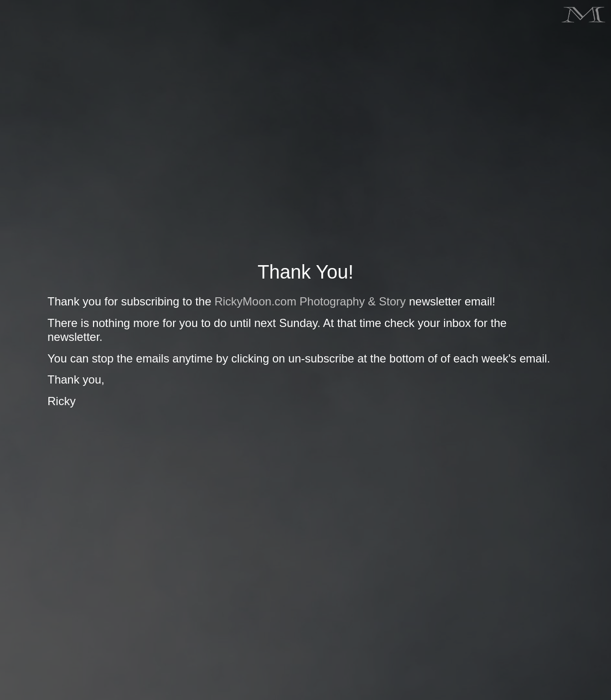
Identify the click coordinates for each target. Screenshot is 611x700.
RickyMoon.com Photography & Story (310, 301)
